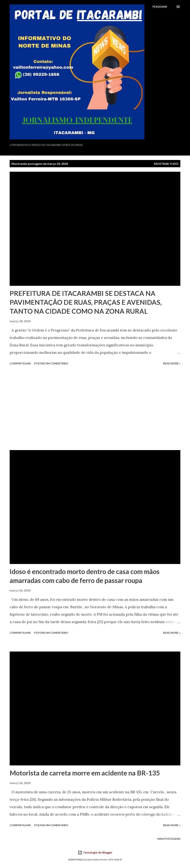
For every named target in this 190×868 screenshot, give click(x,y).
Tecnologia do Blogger (95, 852)
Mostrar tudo (166, 164)
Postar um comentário (51, 363)
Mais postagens (169, 839)
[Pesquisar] (160, 7)
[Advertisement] (95, 408)
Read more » (172, 363)
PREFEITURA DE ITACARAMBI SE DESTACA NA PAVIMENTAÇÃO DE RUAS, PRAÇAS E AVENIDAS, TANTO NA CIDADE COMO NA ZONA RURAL (86, 302)
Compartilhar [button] (20, 363)
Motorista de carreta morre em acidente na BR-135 (85, 773)
